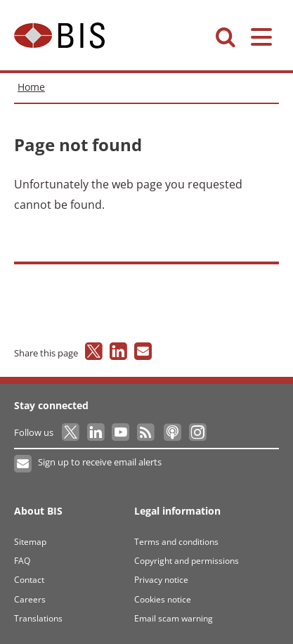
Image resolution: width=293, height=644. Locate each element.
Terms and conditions (176, 542)
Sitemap (30, 542)
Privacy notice (161, 580)
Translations (38, 618)
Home (31, 87)
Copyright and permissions (187, 561)
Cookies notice (163, 599)
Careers (30, 599)
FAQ (22, 561)
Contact (29, 580)
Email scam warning (174, 618)
